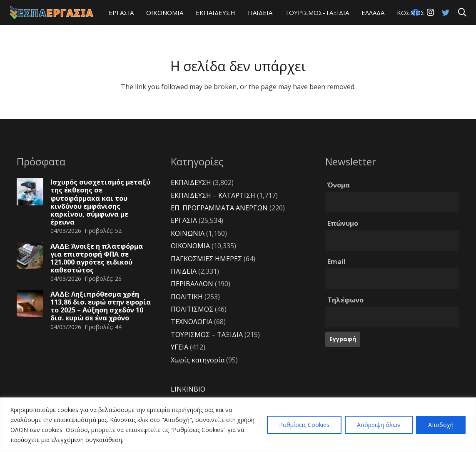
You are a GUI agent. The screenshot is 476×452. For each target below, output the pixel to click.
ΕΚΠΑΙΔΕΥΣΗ (191, 182)
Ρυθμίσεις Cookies (304, 425)
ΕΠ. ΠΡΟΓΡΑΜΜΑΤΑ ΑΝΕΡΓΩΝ (219, 208)
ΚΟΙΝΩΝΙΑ (188, 233)
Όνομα (339, 185)
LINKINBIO (188, 389)
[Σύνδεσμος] (52, 12)
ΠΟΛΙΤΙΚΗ (187, 297)
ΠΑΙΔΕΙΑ (184, 271)
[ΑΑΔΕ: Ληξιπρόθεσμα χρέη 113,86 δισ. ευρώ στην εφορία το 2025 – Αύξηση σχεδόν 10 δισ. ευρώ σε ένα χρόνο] (30, 304)
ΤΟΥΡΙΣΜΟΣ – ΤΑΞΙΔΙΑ (207, 335)
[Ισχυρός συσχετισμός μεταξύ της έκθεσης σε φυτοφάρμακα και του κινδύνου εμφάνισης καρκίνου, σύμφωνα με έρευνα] (30, 192)
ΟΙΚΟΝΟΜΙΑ (190, 246)
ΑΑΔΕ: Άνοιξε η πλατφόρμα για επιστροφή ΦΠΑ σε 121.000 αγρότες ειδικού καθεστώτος (97, 258)
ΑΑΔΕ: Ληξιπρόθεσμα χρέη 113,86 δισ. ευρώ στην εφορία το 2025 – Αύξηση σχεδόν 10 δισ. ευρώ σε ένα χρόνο (101, 306)
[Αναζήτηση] (462, 13)
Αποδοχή (441, 425)
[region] (238, 425)
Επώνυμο (343, 223)
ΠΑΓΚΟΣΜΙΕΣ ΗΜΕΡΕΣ (206, 259)
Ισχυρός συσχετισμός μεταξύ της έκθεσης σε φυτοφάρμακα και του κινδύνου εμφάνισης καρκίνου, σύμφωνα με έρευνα (100, 202)
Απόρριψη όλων (379, 425)
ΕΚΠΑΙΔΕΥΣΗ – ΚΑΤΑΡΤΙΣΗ (213, 195)
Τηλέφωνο (345, 300)
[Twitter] (446, 12)
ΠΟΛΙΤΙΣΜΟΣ (192, 309)
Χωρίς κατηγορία (198, 360)
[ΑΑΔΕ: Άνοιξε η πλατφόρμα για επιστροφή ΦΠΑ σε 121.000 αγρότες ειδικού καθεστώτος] (30, 256)
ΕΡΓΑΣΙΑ (184, 220)
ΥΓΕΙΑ (179, 347)
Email (336, 262)
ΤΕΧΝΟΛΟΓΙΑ (192, 322)
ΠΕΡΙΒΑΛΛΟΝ (192, 284)
